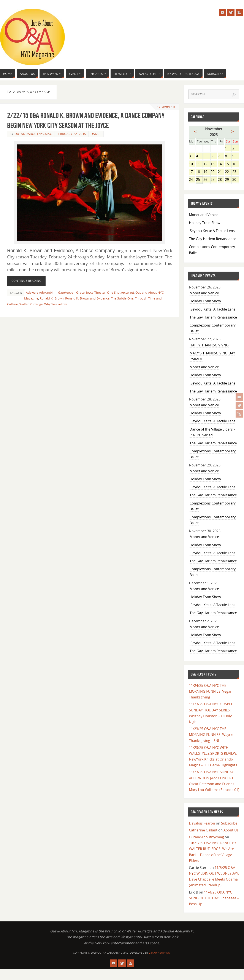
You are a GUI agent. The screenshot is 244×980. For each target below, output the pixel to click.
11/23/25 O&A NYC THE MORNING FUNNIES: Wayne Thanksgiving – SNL (211, 735)
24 (192, 180)
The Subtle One (122, 298)
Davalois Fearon (202, 823)
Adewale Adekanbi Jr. (41, 292)
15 (228, 164)
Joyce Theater (96, 292)
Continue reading (26, 281)
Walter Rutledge (31, 304)
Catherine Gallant (203, 830)
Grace (80, 292)
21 (221, 172)
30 (236, 180)
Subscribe (229, 823)
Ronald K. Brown (52, 298)
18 (199, 172)
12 (207, 164)
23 (236, 172)
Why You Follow (55, 304)
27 (214, 180)
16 (236, 164)
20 (214, 172)
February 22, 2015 (71, 134)
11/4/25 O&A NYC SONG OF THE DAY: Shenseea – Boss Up (214, 898)
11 (199, 164)
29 (228, 180)
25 (199, 180)
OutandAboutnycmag (33, 134)
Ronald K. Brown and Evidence (87, 298)
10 (192, 164)
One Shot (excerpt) (120, 292)
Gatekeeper (66, 292)
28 (221, 180)
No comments (166, 107)
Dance (96, 134)
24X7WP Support (160, 953)
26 (207, 180)
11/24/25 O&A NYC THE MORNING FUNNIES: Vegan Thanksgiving (211, 691)
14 (221, 164)
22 (228, 172)
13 (214, 164)
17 (192, 172)
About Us (231, 830)
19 (207, 172)
